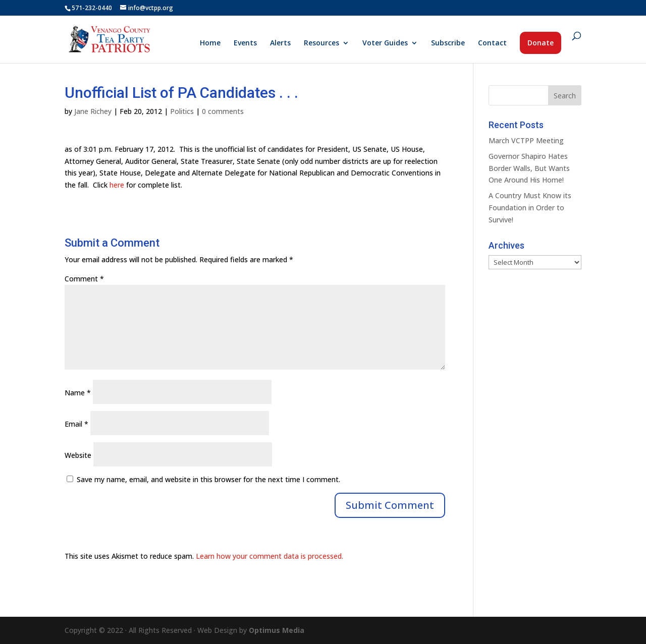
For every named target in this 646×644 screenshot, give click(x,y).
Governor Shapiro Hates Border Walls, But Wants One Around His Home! (529, 168)
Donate (541, 43)
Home (210, 43)
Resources (321, 43)
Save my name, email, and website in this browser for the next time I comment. (208, 479)
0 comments (223, 111)
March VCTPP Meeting (526, 140)
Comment (84, 279)
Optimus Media (277, 630)
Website (78, 455)
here (117, 185)
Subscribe (448, 43)
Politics (182, 111)
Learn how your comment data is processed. (270, 556)
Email (76, 424)
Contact (492, 43)
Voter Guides (385, 43)
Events (245, 43)
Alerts (280, 43)
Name (78, 393)
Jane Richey (93, 111)
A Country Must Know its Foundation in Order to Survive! (530, 208)
